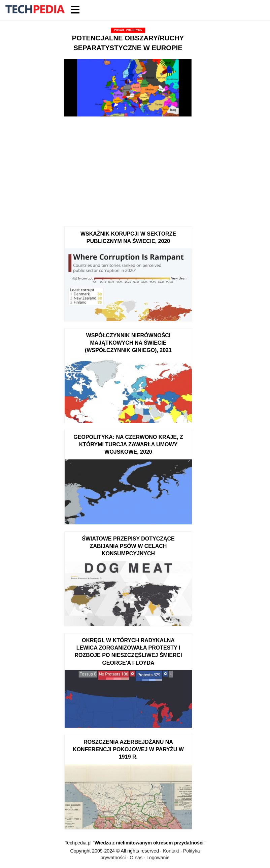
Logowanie (158, 858)
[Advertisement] (128, 169)
